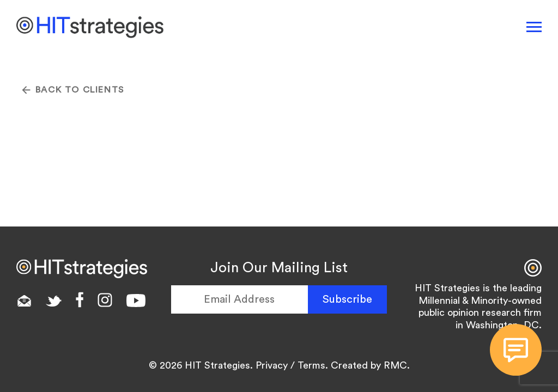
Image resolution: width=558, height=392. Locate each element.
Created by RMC (369, 365)
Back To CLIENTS (73, 90)
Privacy (272, 365)
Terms (311, 365)
